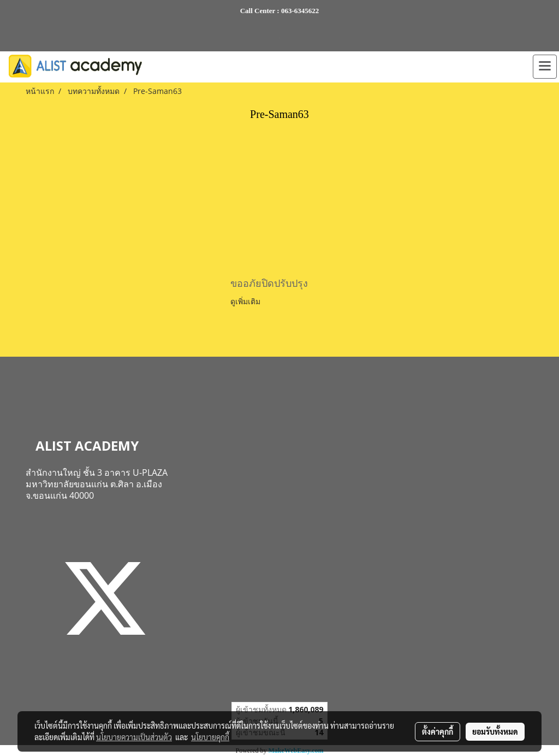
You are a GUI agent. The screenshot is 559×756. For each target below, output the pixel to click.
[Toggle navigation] (545, 67)
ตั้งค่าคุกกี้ (438, 731)
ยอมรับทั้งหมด (495, 731)
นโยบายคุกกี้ (210, 737)
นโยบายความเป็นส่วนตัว (134, 737)
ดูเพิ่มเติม (246, 301)
